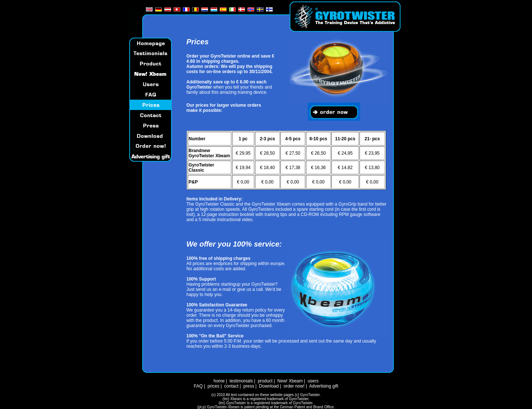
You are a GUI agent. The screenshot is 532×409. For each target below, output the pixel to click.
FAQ (198, 386)
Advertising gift (324, 386)
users (313, 381)
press (249, 386)
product (265, 381)
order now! (294, 386)
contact (231, 386)
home (219, 381)
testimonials (241, 381)
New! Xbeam (290, 381)
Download (269, 386)
